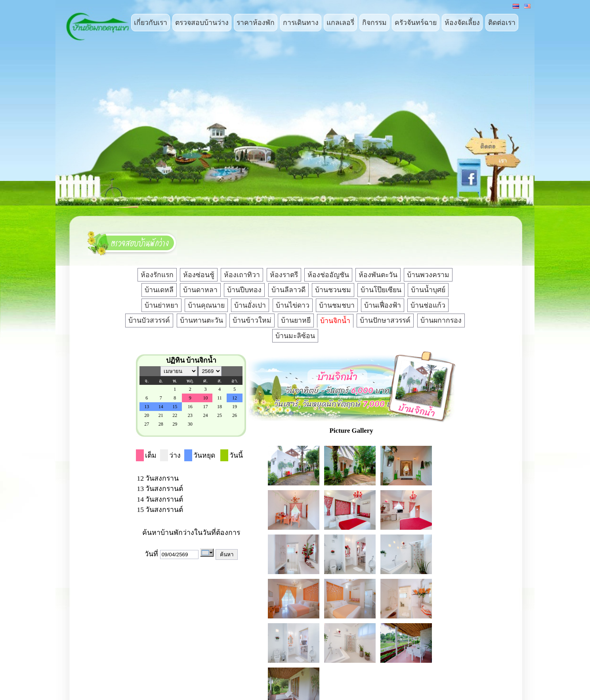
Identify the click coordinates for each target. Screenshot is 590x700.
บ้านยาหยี (296, 320)
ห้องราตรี (284, 275)
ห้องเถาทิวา (242, 275)
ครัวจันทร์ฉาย (416, 23)
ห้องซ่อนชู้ (199, 275)
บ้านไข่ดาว (293, 305)
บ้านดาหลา (200, 290)
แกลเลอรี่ (340, 23)
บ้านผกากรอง (441, 320)
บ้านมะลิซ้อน (295, 336)
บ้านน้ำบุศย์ (428, 290)
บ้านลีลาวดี (288, 290)
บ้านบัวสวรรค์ (149, 320)
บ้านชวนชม (333, 290)
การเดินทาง (301, 23)
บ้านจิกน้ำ (335, 321)
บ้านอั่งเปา (250, 305)
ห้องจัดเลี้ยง (462, 23)
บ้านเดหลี (159, 290)
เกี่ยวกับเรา (151, 23)
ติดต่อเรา (502, 23)
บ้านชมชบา (337, 305)
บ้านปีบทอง (244, 290)
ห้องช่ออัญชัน (328, 275)
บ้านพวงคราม (428, 275)
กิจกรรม (374, 23)
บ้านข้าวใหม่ (252, 320)
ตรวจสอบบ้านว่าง (202, 23)
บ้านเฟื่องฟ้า (383, 305)
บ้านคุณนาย (206, 305)
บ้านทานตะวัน (201, 320)
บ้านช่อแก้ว (428, 305)
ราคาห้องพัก (256, 23)
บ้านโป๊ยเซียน (381, 290)
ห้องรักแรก (157, 275)
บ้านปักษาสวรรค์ (385, 320)
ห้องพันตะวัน (378, 275)
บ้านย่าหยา (161, 305)
